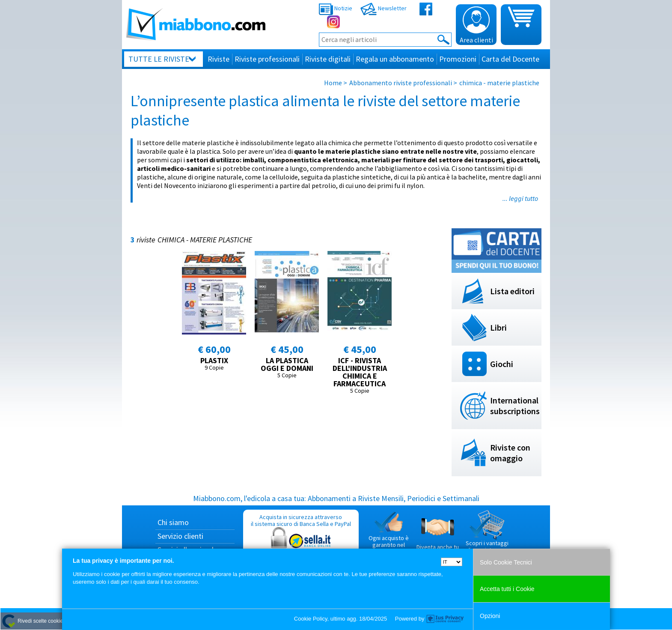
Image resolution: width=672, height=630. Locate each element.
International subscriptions (515, 406)
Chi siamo (173, 522)
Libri (498, 327)
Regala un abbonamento (395, 59)
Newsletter (384, 8)
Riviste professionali (267, 59)
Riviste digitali (328, 59)
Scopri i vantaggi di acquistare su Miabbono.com (487, 535)
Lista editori (512, 291)
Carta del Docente (510, 59)
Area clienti (476, 25)
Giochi (502, 364)
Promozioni (458, 59)
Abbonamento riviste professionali (401, 83)
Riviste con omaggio (510, 453)
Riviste (219, 59)
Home (333, 83)
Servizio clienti (180, 536)
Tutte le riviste (159, 59)
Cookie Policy (311, 619)
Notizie (336, 8)
